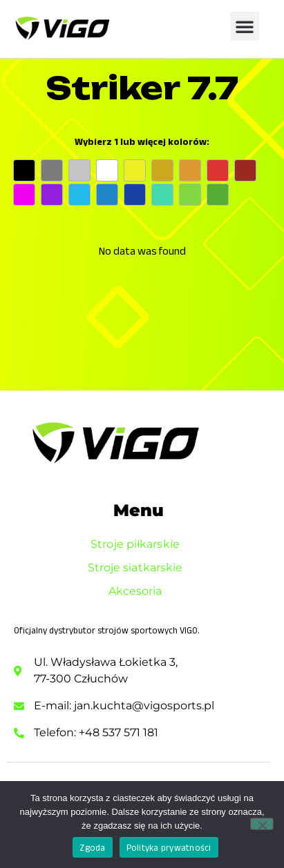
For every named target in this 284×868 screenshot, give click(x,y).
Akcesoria (139, 591)
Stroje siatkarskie (139, 568)
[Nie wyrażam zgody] (262, 824)
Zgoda (92, 848)
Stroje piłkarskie (139, 544)
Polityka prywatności (169, 848)
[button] (245, 26)
